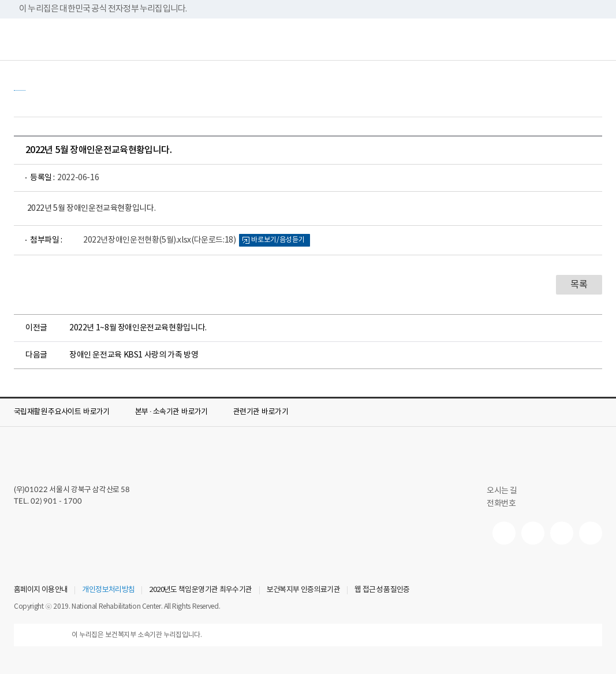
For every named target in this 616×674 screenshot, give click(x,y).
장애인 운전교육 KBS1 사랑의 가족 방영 (134, 355)
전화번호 (501, 504)
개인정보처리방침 (108, 590)
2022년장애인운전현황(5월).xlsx (159, 240)
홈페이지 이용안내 (41, 590)
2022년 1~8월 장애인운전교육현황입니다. (138, 328)
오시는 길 (507, 491)
